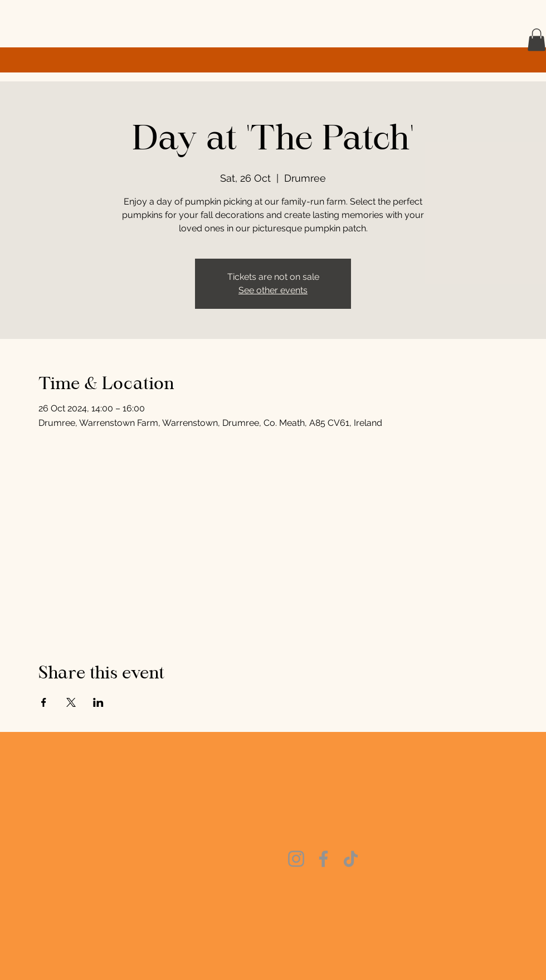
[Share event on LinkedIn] (98, 702)
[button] (537, 40)
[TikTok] (351, 859)
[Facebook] (323, 859)
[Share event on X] (71, 702)
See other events (273, 290)
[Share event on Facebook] (44, 702)
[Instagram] (296, 859)
